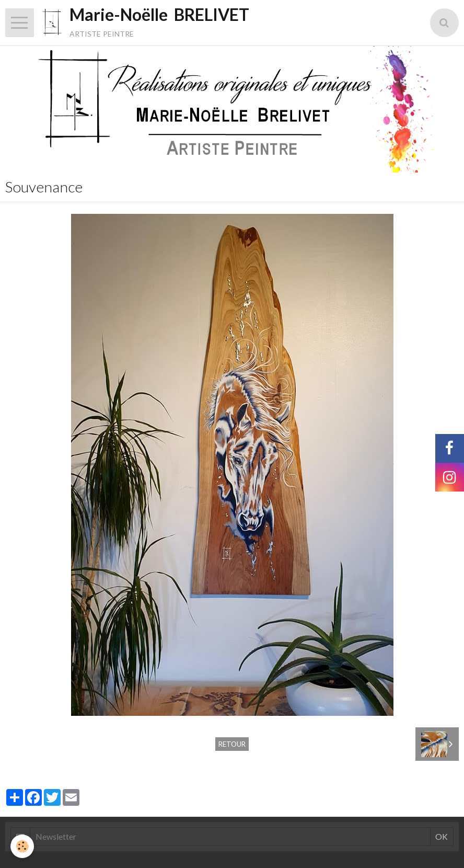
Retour (232, 744)
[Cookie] (22, 846)
